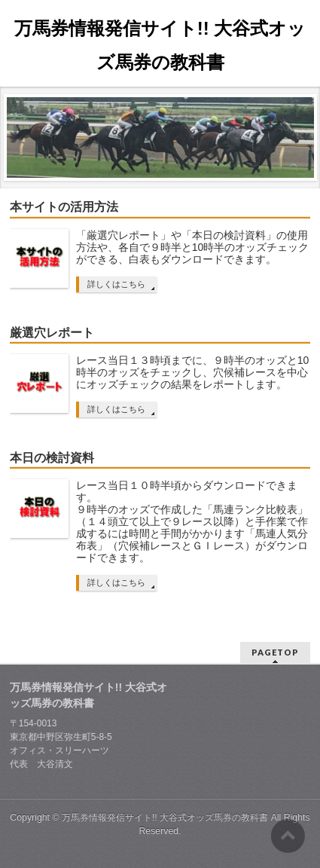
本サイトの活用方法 (64, 207)
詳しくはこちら (116, 284)
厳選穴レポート (52, 333)
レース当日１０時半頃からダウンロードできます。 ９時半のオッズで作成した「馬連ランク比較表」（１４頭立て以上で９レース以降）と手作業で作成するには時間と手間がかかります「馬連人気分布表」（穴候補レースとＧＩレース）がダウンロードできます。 (192, 521)
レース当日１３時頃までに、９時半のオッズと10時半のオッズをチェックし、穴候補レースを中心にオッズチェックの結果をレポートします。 (193, 372)
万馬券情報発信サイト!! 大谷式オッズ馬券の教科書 (165, 818)
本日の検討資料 (52, 458)
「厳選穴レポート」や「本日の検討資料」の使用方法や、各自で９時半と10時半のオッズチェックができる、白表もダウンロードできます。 (193, 247)
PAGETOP (275, 652)
